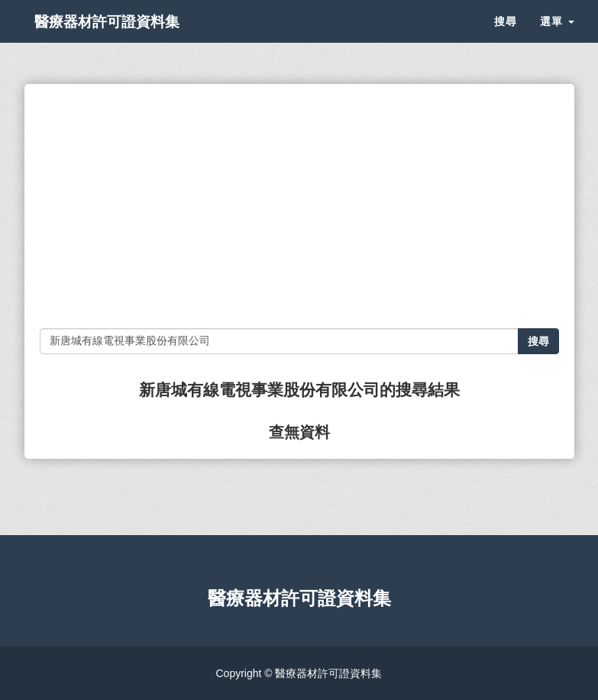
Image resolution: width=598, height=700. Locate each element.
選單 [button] (557, 38)
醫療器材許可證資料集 (131, 38)
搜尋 (506, 38)
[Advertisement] (299, 206)
